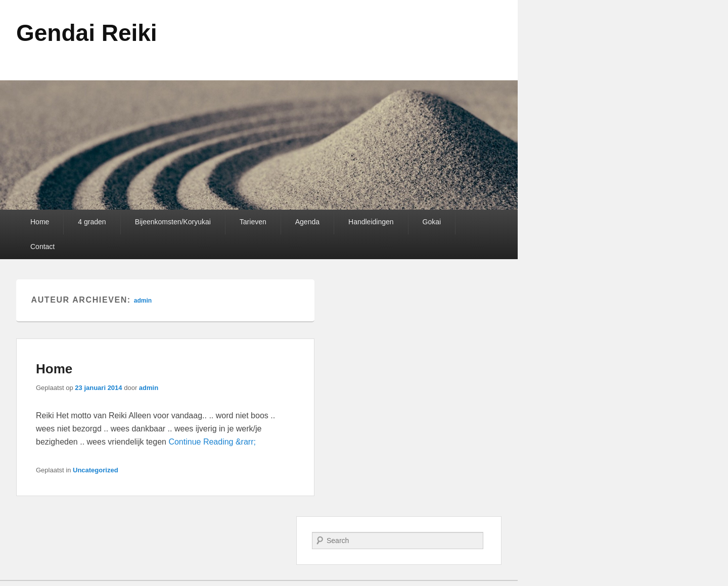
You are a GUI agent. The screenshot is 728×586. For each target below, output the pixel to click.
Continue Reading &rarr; (212, 442)
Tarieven (253, 222)
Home (40, 222)
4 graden (92, 222)
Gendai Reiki (87, 33)
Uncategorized (96, 470)
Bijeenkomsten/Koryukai (173, 222)
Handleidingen (371, 222)
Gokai (432, 222)
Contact (42, 247)
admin (143, 301)
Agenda (307, 222)
